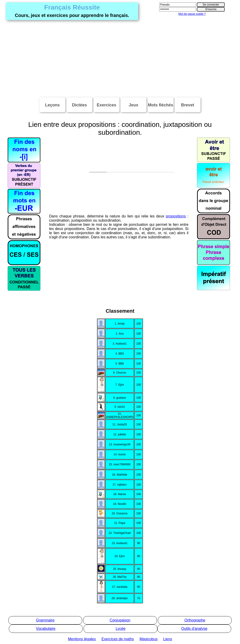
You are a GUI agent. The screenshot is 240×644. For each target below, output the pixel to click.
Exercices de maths (118, 639)
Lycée (120, 629)
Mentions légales (82, 639)
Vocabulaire (46, 629)
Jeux (134, 105)
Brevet (188, 105)
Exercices (107, 105)
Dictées (79, 105)
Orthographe (195, 620)
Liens (168, 639)
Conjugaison (120, 620)
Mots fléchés (161, 105)
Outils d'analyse (194, 629)
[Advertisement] (120, 59)
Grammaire (45, 620)
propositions (176, 207)
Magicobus (148, 639)
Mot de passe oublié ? (192, 14)
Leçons (52, 105)
